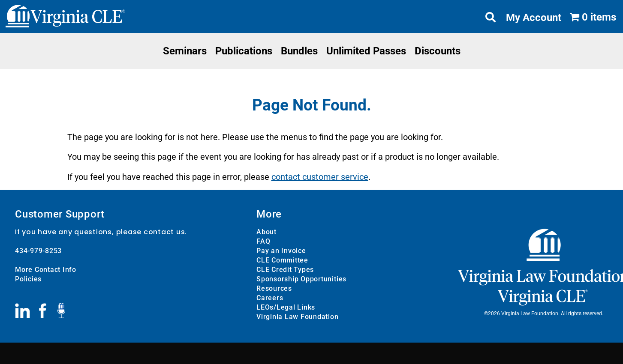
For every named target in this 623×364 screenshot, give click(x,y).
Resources (274, 288)
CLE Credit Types (285, 270)
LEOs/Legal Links (286, 307)
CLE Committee (282, 260)
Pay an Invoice (281, 251)
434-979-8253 (38, 251)
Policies (28, 279)
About (266, 232)
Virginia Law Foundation (297, 317)
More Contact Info (46, 270)
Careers (270, 298)
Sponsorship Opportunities (301, 279)
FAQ (263, 241)
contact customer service (320, 177)
